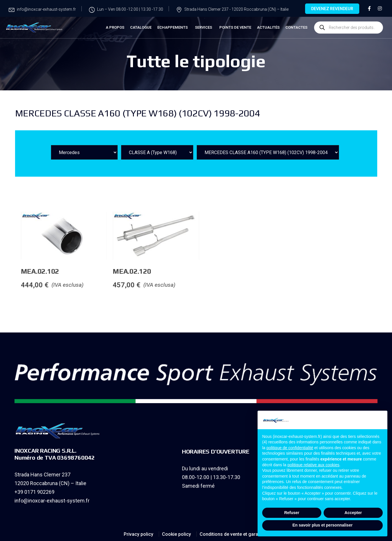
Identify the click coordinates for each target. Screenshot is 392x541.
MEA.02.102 (82, 271)
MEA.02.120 (174, 271)
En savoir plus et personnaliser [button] (322, 525)
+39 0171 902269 (34, 492)
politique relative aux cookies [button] (313, 465)
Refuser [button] (292, 513)
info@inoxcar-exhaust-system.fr (52, 501)
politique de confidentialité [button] (290, 448)
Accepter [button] (353, 513)
